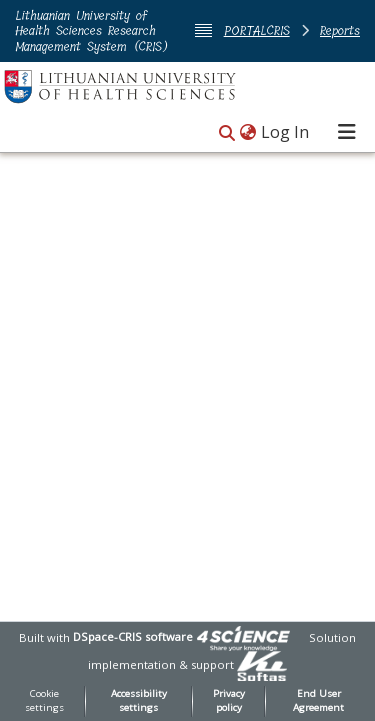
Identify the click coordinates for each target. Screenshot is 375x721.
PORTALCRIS (257, 30)
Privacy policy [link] (229, 701)
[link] (243, 636)
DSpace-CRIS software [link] (133, 636)
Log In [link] (286, 132)
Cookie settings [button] (44, 701)
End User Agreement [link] (318, 701)
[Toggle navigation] (347, 132)
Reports (340, 30)
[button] (227, 133)
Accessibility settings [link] (139, 701)
